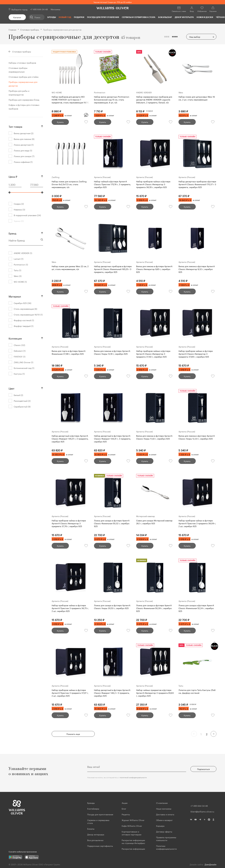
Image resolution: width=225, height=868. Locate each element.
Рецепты (126, 814)
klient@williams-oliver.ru (202, 811)
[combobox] (201, 37)
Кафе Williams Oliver (132, 826)
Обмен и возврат (164, 820)
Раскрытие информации (133, 849)
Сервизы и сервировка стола (139, 17)
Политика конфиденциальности (166, 847)
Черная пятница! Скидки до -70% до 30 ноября (113, 2)
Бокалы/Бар (165, 17)
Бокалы (91, 829)
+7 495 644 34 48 (199, 806)
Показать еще (73, 734)
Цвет (12, 388)
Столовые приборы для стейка (24, 77)
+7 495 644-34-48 (39, 9)
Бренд (12, 233)
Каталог (17, 17)
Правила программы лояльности (166, 839)
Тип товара (15, 126)
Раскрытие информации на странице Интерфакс (133, 841)
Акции (125, 803)
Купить (60, 122)
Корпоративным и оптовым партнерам (132, 833)
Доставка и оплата (165, 814)
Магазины (55, 9)
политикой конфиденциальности (133, 777)
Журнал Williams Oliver (133, 820)
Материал (15, 296)
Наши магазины (164, 809)
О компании (162, 803)
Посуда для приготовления (103, 17)
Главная (12, 30)
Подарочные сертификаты (100, 846)
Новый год (65, 17)
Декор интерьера (184, 17)
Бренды (52, 17)
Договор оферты (164, 831)
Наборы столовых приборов (22, 63)
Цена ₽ (13, 176)
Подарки (79, 17)
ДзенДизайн (211, 864)
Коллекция (15, 338)
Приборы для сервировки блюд (24, 100)
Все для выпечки (95, 840)
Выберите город (19, 9)
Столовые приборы (30, 30)
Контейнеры (93, 809)
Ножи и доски (205, 17)
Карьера (160, 826)
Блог (124, 809)
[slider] (9, 192)
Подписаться (203, 769)
